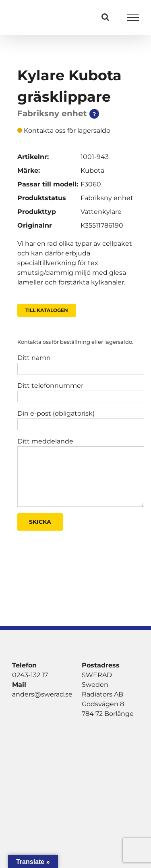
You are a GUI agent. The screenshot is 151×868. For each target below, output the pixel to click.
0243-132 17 (30, 675)
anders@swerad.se (42, 694)
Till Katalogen (47, 310)
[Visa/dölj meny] (133, 17)
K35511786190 (102, 225)
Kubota (92, 170)
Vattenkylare (101, 212)
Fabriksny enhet (107, 198)
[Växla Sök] (105, 17)
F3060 (91, 184)
